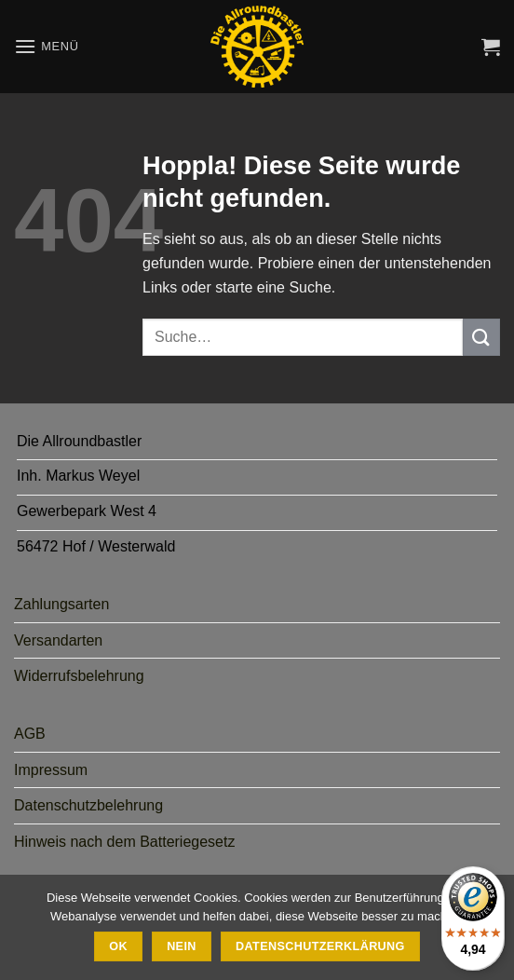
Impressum (51, 770)
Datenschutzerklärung (320, 946)
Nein (182, 946)
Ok (118, 946)
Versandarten (58, 640)
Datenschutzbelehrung (88, 805)
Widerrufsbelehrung (79, 676)
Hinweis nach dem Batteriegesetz (124, 842)
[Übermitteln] (481, 337)
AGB (30, 734)
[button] (47, 46)
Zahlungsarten (61, 604)
